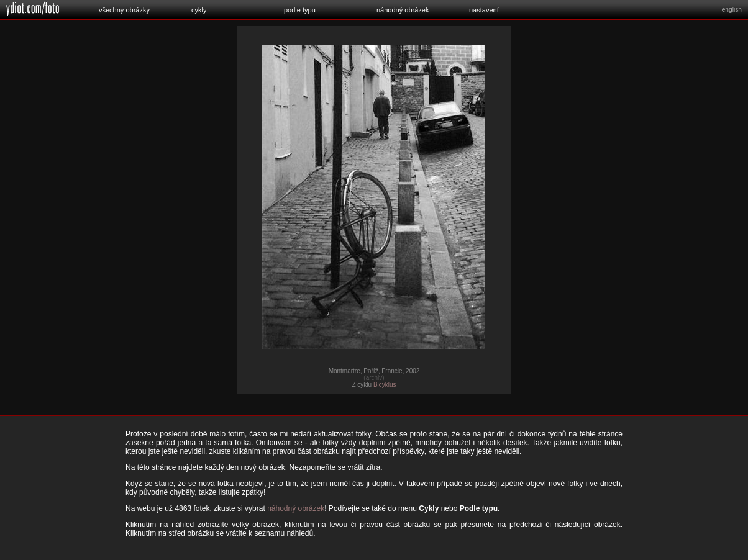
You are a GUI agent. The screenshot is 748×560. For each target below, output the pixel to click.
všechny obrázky (124, 10)
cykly (199, 10)
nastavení (484, 10)
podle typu (300, 10)
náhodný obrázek (403, 10)
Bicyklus (385, 385)
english (732, 10)
